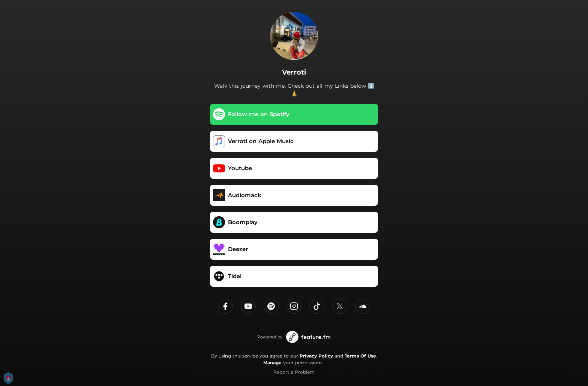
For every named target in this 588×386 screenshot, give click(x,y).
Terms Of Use (360, 356)
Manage (272, 363)
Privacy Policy (316, 356)
